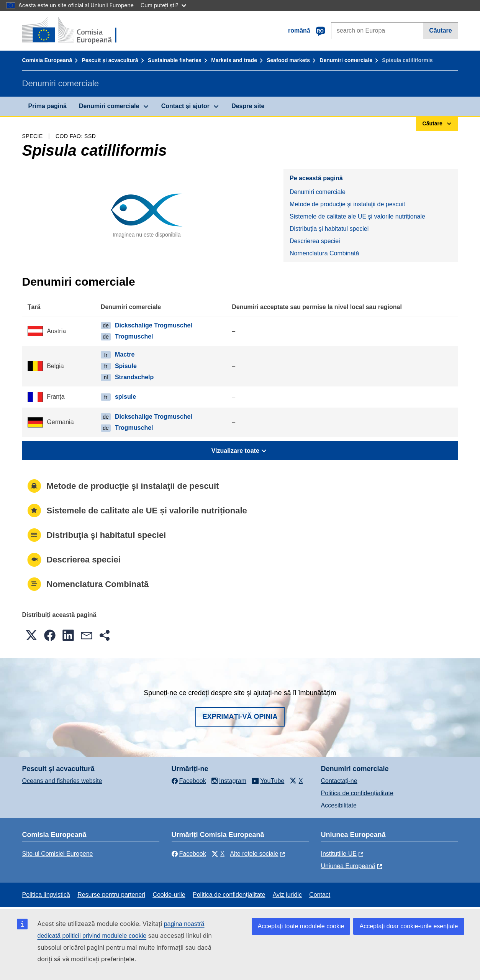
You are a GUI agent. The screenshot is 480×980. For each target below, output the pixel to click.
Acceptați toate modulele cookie (301, 926)
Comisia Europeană (47, 60)
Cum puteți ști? (163, 5)
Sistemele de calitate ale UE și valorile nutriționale (357, 216)
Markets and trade (234, 60)
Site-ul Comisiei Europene (58, 854)
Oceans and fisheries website (62, 781)
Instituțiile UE (339, 854)
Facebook (189, 854)
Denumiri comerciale (346, 60)
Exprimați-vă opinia (240, 717)
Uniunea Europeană (348, 866)
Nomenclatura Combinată (324, 253)
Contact (320, 895)
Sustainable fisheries (175, 60)
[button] (31, 635)
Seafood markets (288, 60)
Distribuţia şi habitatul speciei (329, 229)
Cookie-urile (169, 895)
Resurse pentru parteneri (111, 895)
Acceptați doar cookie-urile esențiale (409, 926)
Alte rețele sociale (254, 854)
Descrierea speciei (315, 241)
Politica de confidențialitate (357, 793)
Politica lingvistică (46, 895)
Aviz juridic (287, 895)
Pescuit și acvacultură (110, 60)
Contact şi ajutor (185, 106)
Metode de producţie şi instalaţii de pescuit (347, 204)
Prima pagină (48, 106)
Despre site (248, 106)
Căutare (441, 30)
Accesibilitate (339, 805)
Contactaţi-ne (339, 781)
